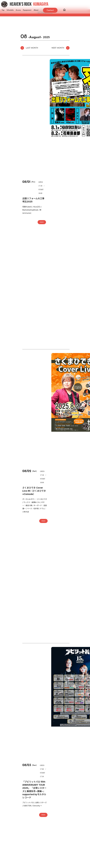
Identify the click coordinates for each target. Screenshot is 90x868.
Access (18, 10)
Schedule (10, 10)
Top (3, 10)
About (36, 10)
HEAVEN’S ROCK (29, 4)
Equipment (27, 10)
